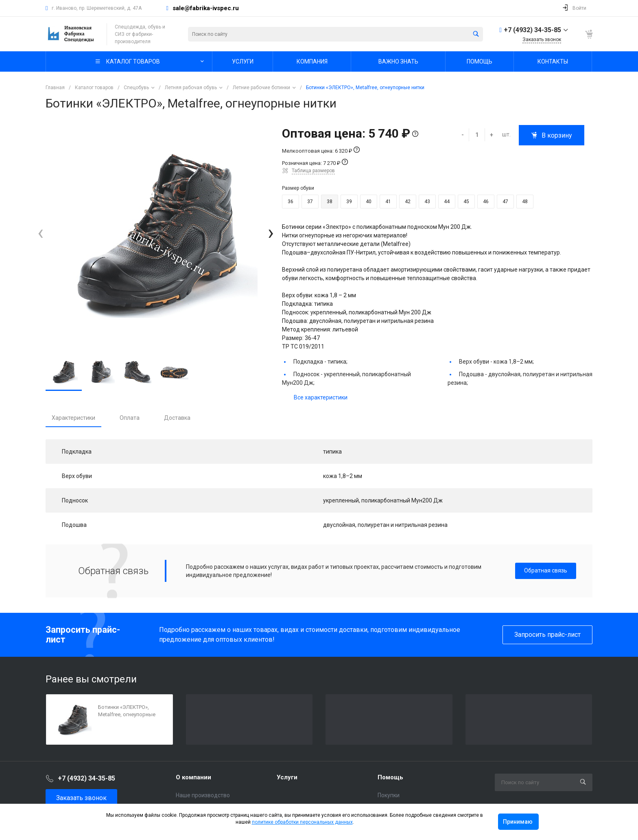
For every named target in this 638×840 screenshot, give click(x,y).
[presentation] (40, 233)
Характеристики (73, 418)
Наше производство (203, 795)
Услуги (287, 777)
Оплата (130, 418)
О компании (193, 777)
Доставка (177, 418)
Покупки (389, 795)
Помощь (390, 777)
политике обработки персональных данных (302, 822)
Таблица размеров (313, 171)
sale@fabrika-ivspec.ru (206, 8)
